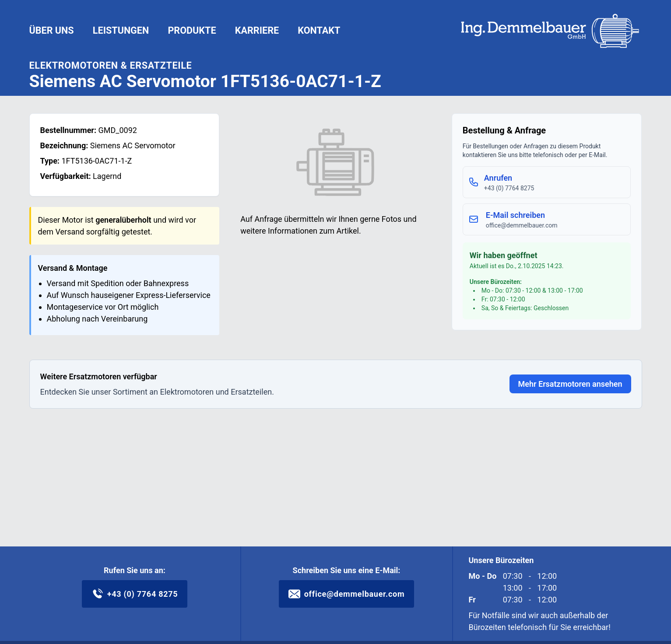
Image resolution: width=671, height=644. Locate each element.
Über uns (52, 30)
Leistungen (121, 30)
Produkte (192, 30)
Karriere (257, 30)
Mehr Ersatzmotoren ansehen (570, 384)
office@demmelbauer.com (347, 594)
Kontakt (319, 30)
